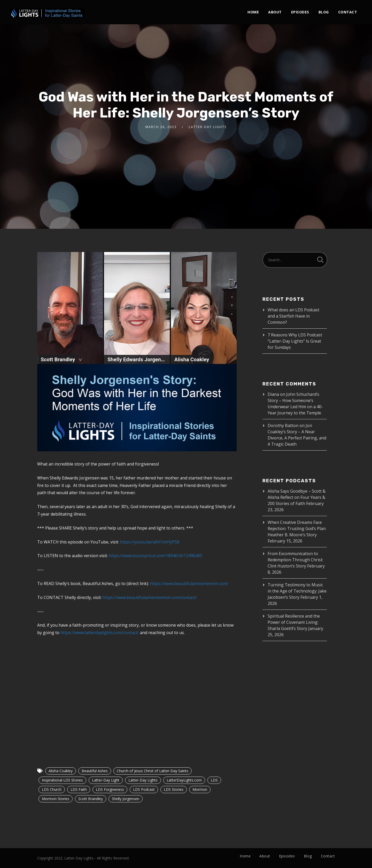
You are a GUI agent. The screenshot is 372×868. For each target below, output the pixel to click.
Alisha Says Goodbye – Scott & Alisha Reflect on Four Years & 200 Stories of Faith (297, 497)
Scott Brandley (91, 799)
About (275, 12)
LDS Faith (79, 789)
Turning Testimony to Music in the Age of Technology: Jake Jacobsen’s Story (297, 591)
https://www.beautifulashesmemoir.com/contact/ (150, 597)
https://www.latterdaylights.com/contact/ (100, 633)
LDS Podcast (144, 789)
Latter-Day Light (106, 780)
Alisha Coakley (61, 771)
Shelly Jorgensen (126, 799)
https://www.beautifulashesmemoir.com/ (189, 583)
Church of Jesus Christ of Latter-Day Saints (153, 771)
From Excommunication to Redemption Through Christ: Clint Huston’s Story (295, 560)
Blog (324, 12)
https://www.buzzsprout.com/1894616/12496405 (156, 556)
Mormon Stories (56, 799)
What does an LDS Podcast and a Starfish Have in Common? (293, 316)
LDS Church (52, 789)
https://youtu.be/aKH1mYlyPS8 (150, 542)
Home (253, 12)
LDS (214, 780)
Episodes (300, 12)
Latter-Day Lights (143, 780)
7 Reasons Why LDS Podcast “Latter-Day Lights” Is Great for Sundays (295, 341)
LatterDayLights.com (184, 780)
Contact (348, 12)
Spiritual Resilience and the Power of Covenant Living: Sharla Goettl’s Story (294, 622)
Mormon (200, 789)
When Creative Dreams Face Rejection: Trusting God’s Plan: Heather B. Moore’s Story (297, 528)
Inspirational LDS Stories (62, 780)
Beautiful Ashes (95, 771)
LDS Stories (174, 789)
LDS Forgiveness (110, 789)
